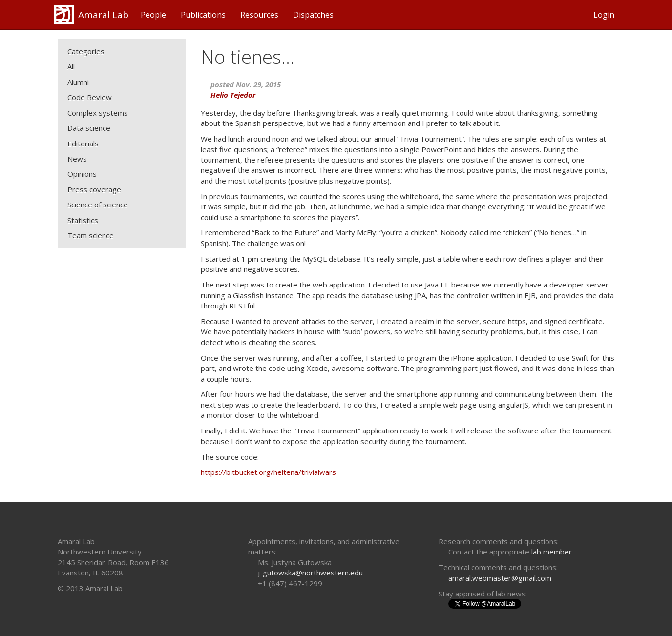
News (77, 159)
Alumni (78, 82)
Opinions (82, 174)
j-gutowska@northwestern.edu (310, 573)
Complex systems (98, 113)
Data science (89, 128)
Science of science (98, 205)
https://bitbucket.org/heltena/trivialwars (268, 472)
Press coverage (94, 189)
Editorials (83, 144)
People (153, 15)
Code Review (90, 97)
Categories (86, 51)
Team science (91, 235)
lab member (552, 552)
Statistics (83, 220)
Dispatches (313, 15)
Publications (203, 15)
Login (604, 15)
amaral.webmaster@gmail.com (500, 578)
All (71, 66)
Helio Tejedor (233, 95)
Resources (259, 15)
